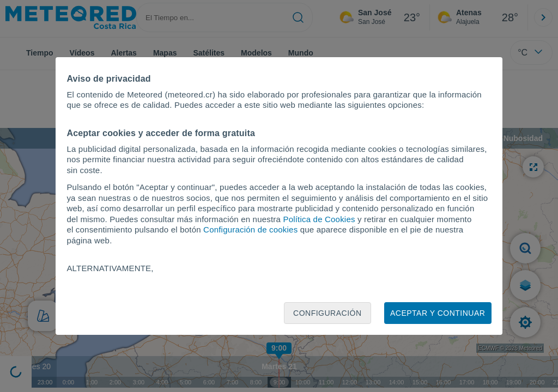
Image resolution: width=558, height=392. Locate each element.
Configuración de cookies (250, 229)
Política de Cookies (319, 219)
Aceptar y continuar (438, 313)
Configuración (327, 313)
